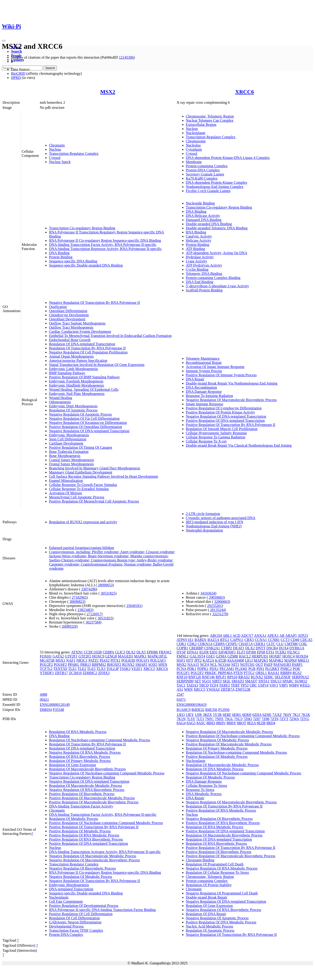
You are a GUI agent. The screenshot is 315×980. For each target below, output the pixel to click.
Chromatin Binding (200, 860)
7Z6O (248, 719)
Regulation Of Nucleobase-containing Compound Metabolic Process (100, 740)
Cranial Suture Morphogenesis (72, 460)
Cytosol (55, 158)
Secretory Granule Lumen (205, 174)
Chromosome (196, 141)
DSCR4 (272, 648)
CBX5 (249, 640)
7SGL (229, 719)
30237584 (93, 622)
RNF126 (195, 677)
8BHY (231, 723)
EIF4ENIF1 (227, 652)
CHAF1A (246, 644)
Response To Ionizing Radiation (210, 396)
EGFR (204, 652)
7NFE (219, 719)
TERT (235, 685)
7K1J (296, 715)
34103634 (208, 593)
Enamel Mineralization (66, 481)
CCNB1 (274, 640)
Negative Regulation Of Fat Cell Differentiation (84, 418)
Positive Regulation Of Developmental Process (84, 906)
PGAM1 (241, 669)
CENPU (231, 644)
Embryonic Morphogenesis (69, 435)
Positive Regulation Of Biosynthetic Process (82, 794)
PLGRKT (272, 669)
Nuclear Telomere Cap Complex (210, 120)
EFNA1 (193, 652)
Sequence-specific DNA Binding (73, 261)
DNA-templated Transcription (71, 889)
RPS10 (232, 677)
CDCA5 (306, 640)
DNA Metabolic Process (204, 794)
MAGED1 (126, 656)
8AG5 (191, 723)
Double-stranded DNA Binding (209, 224)
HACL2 (245, 656)
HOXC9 (98, 656)
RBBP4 (286, 673)
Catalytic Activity (199, 236)
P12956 (224, 710)
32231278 (220, 614)
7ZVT (284, 719)
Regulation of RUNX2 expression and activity (83, 522)
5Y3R (217, 715)
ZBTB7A (228, 689)
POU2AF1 (158, 660)
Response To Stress (200, 790)
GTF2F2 (85, 656)
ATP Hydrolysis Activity (204, 265)
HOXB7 (275, 656)
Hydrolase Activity (200, 257)
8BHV (221, 723)
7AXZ (277, 715)
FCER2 (281, 652)
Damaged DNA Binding (204, 220)
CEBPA (108, 652)
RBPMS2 (99, 665)
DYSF (181, 652)
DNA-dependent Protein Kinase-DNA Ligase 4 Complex (228, 158)
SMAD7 (251, 681)
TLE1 (72, 669)
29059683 (216, 597)
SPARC (288, 681)
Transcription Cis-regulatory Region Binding (82, 228)
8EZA (251, 723)
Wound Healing (61, 398)
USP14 (263, 685)
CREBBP (196, 648)
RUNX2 (128, 665)
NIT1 (235, 665)
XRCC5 (149, 669)
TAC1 (181, 685)
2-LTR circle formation (203, 514)
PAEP (268, 665)
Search (16, 51)
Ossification (58, 307)
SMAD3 (238, 681)
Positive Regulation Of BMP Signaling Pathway (84, 377)
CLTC (271, 644)
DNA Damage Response (204, 392)
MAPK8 (290, 660)
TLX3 (101, 669)
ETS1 (270, 652)
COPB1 (182, 648)
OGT (259, 665)
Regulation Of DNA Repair (206, 914)
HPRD (16, 78)
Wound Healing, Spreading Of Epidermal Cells (84, 389)
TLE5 (91, 669)
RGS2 (297, 673)
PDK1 (192, 669)
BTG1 (225, 640)
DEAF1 (239, 648)
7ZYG (305, 719)
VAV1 (274, 685)
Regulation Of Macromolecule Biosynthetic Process (87, 769)
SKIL (227, 681)
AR (282, 636)
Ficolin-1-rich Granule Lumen (208, 191)
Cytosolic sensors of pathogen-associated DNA (221, 518)
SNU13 (276, 681)
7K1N (181, 719)
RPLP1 (221, 677)
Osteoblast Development (67, 319)
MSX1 (60, 660)
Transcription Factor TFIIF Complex (76, 930)
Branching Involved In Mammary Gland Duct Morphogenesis (95, 468)
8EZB (261, 723)
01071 (181, 700)
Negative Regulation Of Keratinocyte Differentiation (88, 423)
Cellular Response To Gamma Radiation (216, 437)
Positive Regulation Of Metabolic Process (80, 831)
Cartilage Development (66, 443)
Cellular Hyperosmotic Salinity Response (216, 433)
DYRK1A (297, 648)
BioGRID (18, 73)
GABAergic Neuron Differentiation (75, 922)
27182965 (79, 597)
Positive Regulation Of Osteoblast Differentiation (85, 427)
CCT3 (285, 640)
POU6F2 (60, 665)
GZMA (221, 656)
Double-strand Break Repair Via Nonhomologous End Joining (232, 383)
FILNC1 (294, 652)
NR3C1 (82, 660)
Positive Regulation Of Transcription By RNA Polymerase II (231, 425)
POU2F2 (46, 665)
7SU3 (238, 719)
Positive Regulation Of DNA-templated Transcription (225, 421)
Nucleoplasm (196, 133)
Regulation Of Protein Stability (209, 885)
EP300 (251, 652)
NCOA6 (224, 665)
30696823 (77, 602)
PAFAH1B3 (282, 665)
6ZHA (257, 715)
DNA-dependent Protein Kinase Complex (217, 182)
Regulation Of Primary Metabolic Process (80, 761)
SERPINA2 (300, 677)
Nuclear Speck (60, 162)
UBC (253, 685)
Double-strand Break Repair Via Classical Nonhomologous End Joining (239, 445)
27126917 (94, 614)
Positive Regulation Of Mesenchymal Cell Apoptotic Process (94, 501)
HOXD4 (302, 656)
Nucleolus (193, 145)
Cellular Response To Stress (207, 786)
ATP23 (303, 636)
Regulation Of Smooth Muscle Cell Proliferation (222, 429)
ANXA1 (260, 636)
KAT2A (208, 660)
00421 (44, 700)
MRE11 (303, 660)
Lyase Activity (197, 261)
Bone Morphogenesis (65, 456)
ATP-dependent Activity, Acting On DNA (217, 253)
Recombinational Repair (204, 363)
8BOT (242, 723)
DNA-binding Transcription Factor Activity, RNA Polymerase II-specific (103, 245)
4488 (43, 694)
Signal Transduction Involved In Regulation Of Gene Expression (97, 365)
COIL (303, 644)
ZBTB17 (61, 673)
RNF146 (208, 677)
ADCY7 (247, 636)
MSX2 (108, 92)
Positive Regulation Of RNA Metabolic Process (84, 835)
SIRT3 (217, 681)
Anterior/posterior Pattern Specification (78, 361)
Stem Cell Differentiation (68, 439)
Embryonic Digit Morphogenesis (73, 406)
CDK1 (182, 644)
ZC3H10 (75, 673)
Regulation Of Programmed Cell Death (215, 864)
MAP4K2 (276, 660)
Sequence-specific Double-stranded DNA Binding (86, 265)
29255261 (214, 606)
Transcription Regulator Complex (74, 154)
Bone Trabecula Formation (69, 452)
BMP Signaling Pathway (67, 373)
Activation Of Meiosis (65, 493)
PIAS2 (105, 660)
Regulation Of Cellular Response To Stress (218, 872)
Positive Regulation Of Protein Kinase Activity (221, 412)
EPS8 (261, 652)
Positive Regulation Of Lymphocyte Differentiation (224, 408)
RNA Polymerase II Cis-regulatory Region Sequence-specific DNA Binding (105, 240)
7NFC (209, 719)
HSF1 (181, 660)
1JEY (190, 715)
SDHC (269, 677)
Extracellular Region (201, 125)
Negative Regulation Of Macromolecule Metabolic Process (93, 856)
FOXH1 (46, 656)
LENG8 (111, 656)
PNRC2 (286, 669)
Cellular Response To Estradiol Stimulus (79, 489)
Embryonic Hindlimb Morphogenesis (77, 385)
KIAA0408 (236, 660)
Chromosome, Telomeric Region (210, 116)
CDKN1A (205, 644)
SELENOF (283, 677)
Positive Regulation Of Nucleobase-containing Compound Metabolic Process (106, 823)
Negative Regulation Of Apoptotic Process (80, 414)
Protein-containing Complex (207, 166)
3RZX (207, 715)
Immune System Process (204, 371)
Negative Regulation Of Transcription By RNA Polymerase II (94, 303)
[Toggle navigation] (4, 41)
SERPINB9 (185, 681)
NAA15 (193, 665)
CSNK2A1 (212, 648)
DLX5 (141, 652)
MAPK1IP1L (157, 656)
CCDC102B (93, 652)
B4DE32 (198, 710)
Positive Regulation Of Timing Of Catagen (81, 447)
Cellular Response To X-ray (207, 441)
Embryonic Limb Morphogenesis (73, 369)
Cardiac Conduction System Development (80, 332)
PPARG (74, 665)
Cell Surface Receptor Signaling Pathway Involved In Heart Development (104, 476)
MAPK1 (140, 656)
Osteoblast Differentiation (68, 311)
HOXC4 (288, 656)
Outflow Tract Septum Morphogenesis (77, 323)
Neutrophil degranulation (204, 530)
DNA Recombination (202, 387)
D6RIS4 (46, 710)
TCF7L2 (46, 669)
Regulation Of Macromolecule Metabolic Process (85, 786)
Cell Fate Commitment (66, 901)
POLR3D (128, 660)
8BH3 (211, 723)
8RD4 (271, 723)
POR (296, 669)
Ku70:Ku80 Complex (202, 178)
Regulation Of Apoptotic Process (73, 410)
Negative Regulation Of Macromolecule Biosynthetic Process (231, 400)
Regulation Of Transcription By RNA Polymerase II (87, 348)
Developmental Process (66, 926)
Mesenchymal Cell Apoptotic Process (77, 497)
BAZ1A (213, 640)
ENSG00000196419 (192, 705)
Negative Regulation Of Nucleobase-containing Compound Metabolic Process (107, 773)
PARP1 (297, 665)
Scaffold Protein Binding (204, 290)
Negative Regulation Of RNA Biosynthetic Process (87, 790)
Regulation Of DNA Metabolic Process (215, 769)
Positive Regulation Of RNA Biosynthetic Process (86, 839)
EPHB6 (152, 652)
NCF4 (204, 665)
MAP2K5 (261, 660)
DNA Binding (59, 253)
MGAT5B (47, 660)
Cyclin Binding (197, 269)
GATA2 (58, 656)
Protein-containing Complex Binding (213, 278)
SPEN (163, 665)
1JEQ (181, 715)
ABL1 (227, 636)
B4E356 (211, 710)
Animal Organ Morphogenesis (71, 356)
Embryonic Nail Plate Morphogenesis (77, 394)
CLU (280, 644)
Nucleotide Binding (200, 203)
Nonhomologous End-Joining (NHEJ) (214, 526)
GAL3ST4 (197, 656)
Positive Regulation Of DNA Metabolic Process (221, 922)
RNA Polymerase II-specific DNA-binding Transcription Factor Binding (102, 910)
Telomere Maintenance (203, 358)
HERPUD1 (260, 656)
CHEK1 (260, 644)
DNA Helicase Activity (203, 216)
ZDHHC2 (90, 673)
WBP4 (294, 685)
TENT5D (60, 669)
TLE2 (82, 669)
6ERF (227, 715)
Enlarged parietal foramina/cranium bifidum (82, 548)
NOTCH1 (247, 665)
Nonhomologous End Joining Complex (215, 187)
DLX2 (131, 652)
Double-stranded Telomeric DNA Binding (217, 228)
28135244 (217, 610)
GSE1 (211, 656)
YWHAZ (213, 689)
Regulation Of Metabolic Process (74, 819)
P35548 (58, 710)
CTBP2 (226, 648)
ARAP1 (291, 636)
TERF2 (224, 685)
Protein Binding (61, 257)
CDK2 (192, 644)
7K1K (306, 715)
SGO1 (206, 681)
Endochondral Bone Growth (70, 340)
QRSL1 (261, 673)
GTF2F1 (71, 656)
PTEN (238, 673)
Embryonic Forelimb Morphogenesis (76, 381)
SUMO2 (301, 681)
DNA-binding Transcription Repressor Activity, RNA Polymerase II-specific (105, 249)
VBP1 (284, 685)
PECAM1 (227, 669)
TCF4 (214, 685)
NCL (213, 665)
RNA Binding (196, 232)
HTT (190, 660)
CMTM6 (291, 644)
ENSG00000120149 (55, 705)
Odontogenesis (60, 402)
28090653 (105, 585)
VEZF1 (137, 669)
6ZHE (267, 715)
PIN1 (260, 669)
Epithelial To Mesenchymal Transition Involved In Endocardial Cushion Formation (110, 336)
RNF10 (182, 677)
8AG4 (181, 723)
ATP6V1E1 (185, 640)
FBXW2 (165, 652)
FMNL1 (183, 656)
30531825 (108, 593)
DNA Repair (195, 379)
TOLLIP (113, 669)
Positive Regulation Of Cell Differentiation (81, 914)
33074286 (89, 589)
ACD (237, 636)
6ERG (237, 715)
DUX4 (284, 648)
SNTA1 (264, 681)
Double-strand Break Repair (207, 897)
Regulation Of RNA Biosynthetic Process (80, 757)
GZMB (233, 656)
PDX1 (214, 669)
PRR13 (86, 665)
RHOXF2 (114, 665)
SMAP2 (141, 665)
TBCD (204, 685)
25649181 (134, 606)
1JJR (198, 715)
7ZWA (294, 719)
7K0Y (287, 715)
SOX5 (153, 665)
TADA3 (192, 685)
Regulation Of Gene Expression (72, 765)
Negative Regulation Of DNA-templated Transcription (89, 431)
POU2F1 (183, 673)
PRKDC (211, 673)
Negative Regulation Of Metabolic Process (81, 877)
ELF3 (241, 652)
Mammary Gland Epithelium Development (81, 472)
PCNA (182, 669)
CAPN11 (237, 640)
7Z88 (266, 719)
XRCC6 (244, 92)
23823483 (85, 610)
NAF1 (71, 660)
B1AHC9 (184, 710)
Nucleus (55, 149)
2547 (180, 694)
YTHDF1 (47, 673)
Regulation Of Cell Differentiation (74, 918)
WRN (188, 689)
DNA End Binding (200, 282)
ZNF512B (243, 689)
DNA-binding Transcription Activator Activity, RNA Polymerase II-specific (105, 852)
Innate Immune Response (205, 404)
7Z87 (257, 719)
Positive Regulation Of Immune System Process (221, 375)
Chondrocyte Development (69, 315)
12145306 (126, 57)
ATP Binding (195, 249)
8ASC (201, 723)
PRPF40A (225, 673)
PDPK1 (203, 669)
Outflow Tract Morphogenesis (71, 327)
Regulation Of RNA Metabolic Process (78, 732)
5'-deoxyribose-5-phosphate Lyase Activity (218, 286)
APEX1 (273, 636)
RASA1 (274, 673)
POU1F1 (143, 660)
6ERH (247, 715)
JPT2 (198, 660)
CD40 (295, 640)
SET (198, 681)
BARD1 (200, 640)
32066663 (222, 602)
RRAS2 (244, 677)
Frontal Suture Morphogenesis (71, 464)
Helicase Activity (199, 240)
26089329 (69, 626)
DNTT (260, 648)
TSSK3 (125, 669)
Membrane (194, 162)
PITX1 (116, 660)
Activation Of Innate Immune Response (215, 367)
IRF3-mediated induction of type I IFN (215, 522)
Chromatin (57, 145)
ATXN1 (77, 652)
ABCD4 (216, 636)
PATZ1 (94, 660)
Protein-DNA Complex (203, 170)
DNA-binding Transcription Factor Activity (81, 806)
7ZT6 (275, 719)
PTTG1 (249, 673)
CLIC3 (120, 652)
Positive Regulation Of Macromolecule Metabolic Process (92, 798)
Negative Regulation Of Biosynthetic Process (82, 868)
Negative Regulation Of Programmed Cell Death (222, 893)
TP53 (245, 685)
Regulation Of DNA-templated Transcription (82, 344)
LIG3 (249, 660)
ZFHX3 (104, 673)
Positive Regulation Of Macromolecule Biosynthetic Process (94, 802)
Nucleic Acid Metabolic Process (210, 926)
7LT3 (200, 719)
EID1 (214, 652)
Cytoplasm (194, 149)
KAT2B (221, 660)
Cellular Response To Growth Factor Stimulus (83, 485)
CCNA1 (261, 640)
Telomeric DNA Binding (204, 274)
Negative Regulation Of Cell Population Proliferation (88, 352)
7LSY (191, 719)
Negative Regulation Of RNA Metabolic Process (85, 752)
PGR (252, 669)
